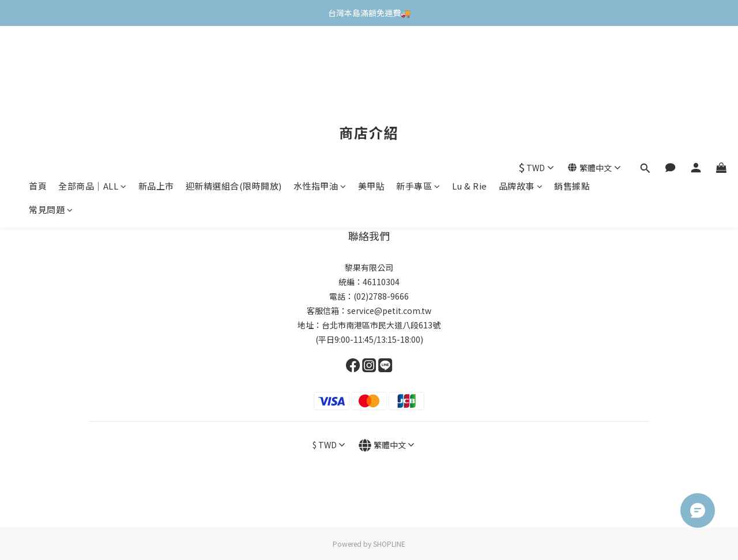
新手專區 (418, 56)
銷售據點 (572, 56)
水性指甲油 (320, 56)
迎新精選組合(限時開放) (234, 56)
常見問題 (51, 80)
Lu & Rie (470, 56)
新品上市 (156, 56)
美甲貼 (372, 56)
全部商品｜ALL (93, 56)
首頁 (38, 56)
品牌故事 (521, 56)
